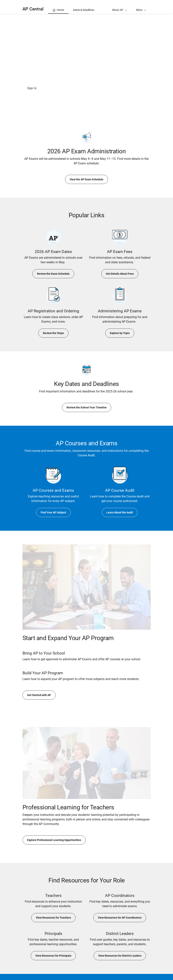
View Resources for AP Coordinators (120, 918)
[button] (141, 7)
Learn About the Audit (120, 512)
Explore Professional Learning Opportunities (54, 840)
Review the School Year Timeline (87, 407)
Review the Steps (53, 333)
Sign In (32, 88)
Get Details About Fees (120, 274)
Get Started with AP (39, 695)
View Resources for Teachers (53, 918)
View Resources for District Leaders (120, 956)
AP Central (33, 9)
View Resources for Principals (53, 956)
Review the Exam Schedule (53, 274)
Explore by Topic (120, 333)
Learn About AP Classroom (67, 88)
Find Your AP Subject (53, 512)
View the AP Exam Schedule (86, 179)
